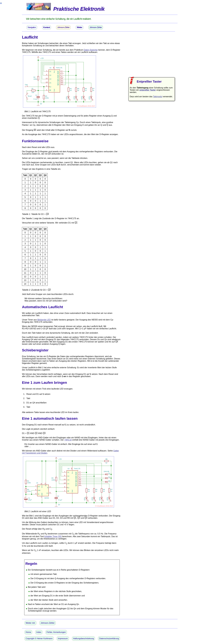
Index (39, 632)
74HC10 (68, 440)
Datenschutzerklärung (109, 638)
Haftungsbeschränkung (84, 638)
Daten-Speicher (91, 50)
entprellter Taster (148, 90)
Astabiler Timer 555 (53, 536)
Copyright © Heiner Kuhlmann (39, 638)
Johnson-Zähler (96, 27)
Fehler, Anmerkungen (56, 632)
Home (28, 632)
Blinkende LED (44, 320)
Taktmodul (158, 97)
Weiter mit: (30, 623)
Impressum (63, 638)
